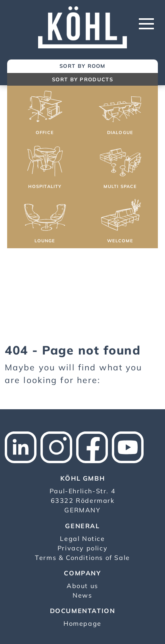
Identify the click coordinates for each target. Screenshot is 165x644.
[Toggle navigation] (146, 24)
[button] (45, 114)
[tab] (82, 66)
